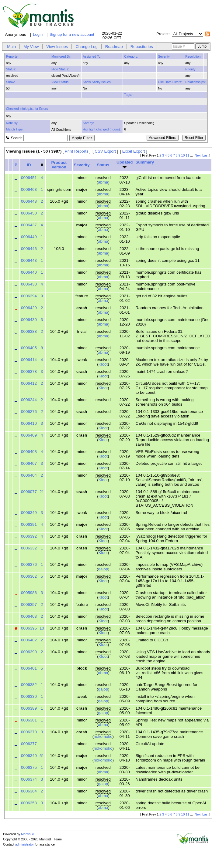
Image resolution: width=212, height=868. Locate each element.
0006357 (29, 605)
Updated (125, 162)
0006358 (29, 803)
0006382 (29, 685)
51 (42, 756)
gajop (103, 569)
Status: (11, 69)
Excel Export (134, 151)
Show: (11, 82)
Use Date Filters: (170, 82)
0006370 (29, 732)
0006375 (29, 767)
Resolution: (193, 56)
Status (103, 165)
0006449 (29, 237)
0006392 (29, 536)
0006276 (29, 412)
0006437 (29, 225)
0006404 (29, 475)
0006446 (29, 249)
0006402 (29, 640)
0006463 (29, 189)
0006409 (29, 435)
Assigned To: (92, 56)
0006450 (29, 213)
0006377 (29, 744)
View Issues (57, 47)
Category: (131, 56)
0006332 (29, 548)
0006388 (29, 331)
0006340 (29, 756)
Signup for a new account (72, 34)
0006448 (29, 201)
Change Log (87, 47)
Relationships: (195, 82)
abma (103, 182)
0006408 (29, 452)
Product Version (59, 165)
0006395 (29, 628)
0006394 (29, 296)
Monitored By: (61, 56)
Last (205, 155)
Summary (145, 162)
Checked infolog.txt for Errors (27, 109)
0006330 (29, 696)
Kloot (103, 364)
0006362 (29, 576)
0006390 (29, 652)
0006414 (29, 360)
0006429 (29, 308)
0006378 (29, 372)
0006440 (29, 272)
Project (162, 34)
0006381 (29, 720)
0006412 (29, 383)
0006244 (29, 400)
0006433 (29, 284)
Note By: (12, 123)
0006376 (29, 564)
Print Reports (77, 151)
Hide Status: (60, 69)
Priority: (191, 69)
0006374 (29, 779)
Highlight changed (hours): (102, 129)
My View (31, 47)
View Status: (60, 82)
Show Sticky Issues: (97, 82)
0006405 (29, 348)
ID (29, 165)
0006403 (29, 616)
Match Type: (15, 129)
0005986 (29, 593)
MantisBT (28, 834)
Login (38, 34)
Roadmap (114, 47)
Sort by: (88, 123)
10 (183, 155)
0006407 (29, 463)
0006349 (29, 513)
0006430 (29, 320)
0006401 (29, 668)
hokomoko (103, 736)
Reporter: (13, 56)
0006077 (29, 492)
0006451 (29, 178)
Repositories (142, 47)
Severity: (164, 56)
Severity (82, 165)
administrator (25, 844)
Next (198, 155)
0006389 (29, 708)
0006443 (29, 260)
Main (11, 47)
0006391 (29, 524)
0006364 (29, 791)
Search (39, 138)
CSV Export (105, 151)
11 (187, 155)
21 (42, 492)
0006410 (29, 423)
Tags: (128, 95)
